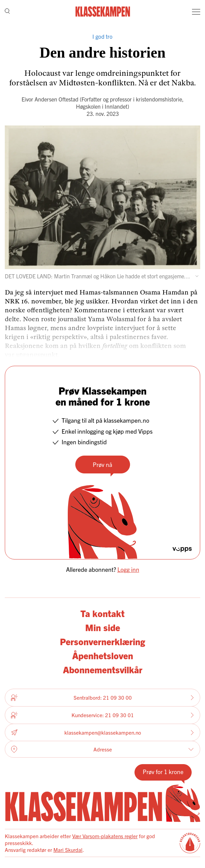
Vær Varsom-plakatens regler (105, 836)
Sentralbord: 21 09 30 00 (102, 698)
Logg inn (128, 569)
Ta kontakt (102, 613)
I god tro (102, 36)
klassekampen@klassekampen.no (102, 732)
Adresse (102, 749)
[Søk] (7, 11)
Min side (103, 627)
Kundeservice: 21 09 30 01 (102, 715)
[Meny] (196, 12)
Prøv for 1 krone (163, 771)
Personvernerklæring (102, 641)
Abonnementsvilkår (103, 669)
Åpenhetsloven (103, 655)
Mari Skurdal (68, 850)
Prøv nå (102, 464)
